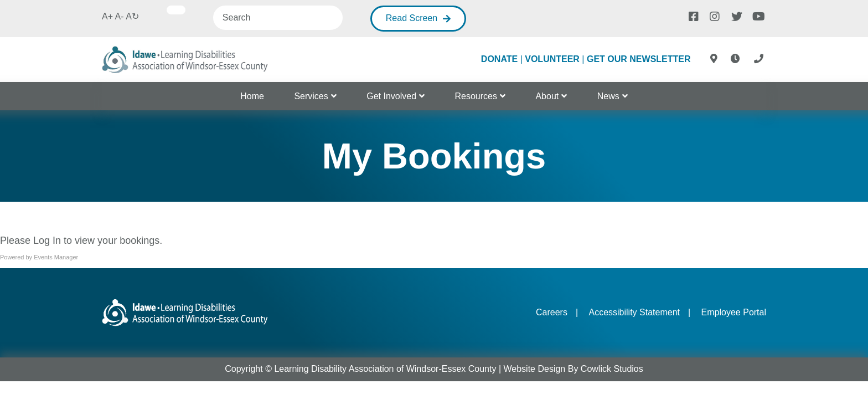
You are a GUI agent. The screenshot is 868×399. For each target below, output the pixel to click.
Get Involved (391, 96)
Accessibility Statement (634, 312)
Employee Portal (734, 312)
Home (252, 96)
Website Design (535, 369)
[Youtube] (757, 16)
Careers (552, 312)
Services (311, 96)
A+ (107, 16)
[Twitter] (736, 16)
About (547, 96)
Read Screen (412, 18)
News (608, 96)
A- (120, 16)
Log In (47, 241)
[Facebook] (693, 16)
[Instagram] (714, 16)
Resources (476, 96)
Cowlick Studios (612, 369)
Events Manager (56, 257)
